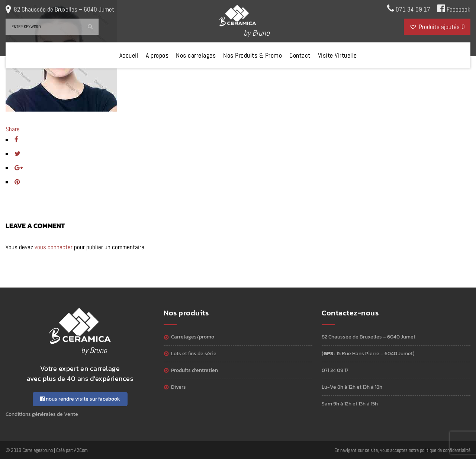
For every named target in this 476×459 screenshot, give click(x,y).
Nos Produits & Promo (253, 55)
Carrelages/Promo (193, 337)
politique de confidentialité (445, 450)
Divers (178, 387)
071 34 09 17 (409, 9)
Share (13, 129)
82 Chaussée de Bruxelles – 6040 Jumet (64, 9)
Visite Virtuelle (337, 55)
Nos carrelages (196, 55)
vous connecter (54, 247)
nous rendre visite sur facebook (80, 399)
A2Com (81, 450)
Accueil (129, 55)
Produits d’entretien (194, 370)
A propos (157, 55)
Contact (300, 55)
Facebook (454, 9)
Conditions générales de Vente (42, 414)
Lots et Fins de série (194, 354)
